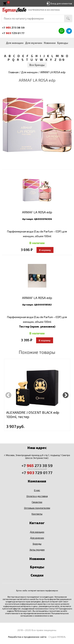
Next (66, 395)
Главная (14, 72)
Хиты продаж (37, 550)
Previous (8, 395)
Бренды (63, 43)
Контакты (37, 514)
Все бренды (37, 65)
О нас (37, 490)
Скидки (37, 575)
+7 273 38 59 (13, 27)
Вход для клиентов (61, 3)
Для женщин (15, 43)
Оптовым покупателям (37, 508)
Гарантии (37, 502)
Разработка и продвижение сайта (27, 637)
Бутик (14, 10)
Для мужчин (34, 43)
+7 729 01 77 (13, 33)
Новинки (50, 43)
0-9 (62, 60)
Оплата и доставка (37, 496)
